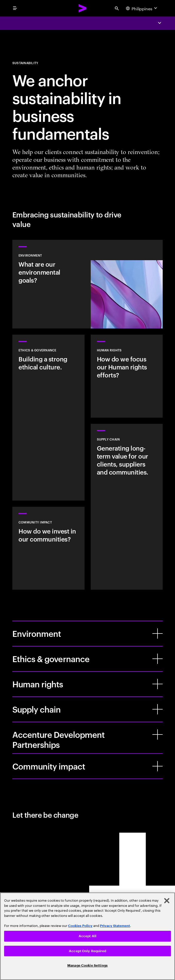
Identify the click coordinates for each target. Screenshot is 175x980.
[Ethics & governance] (158, 659)
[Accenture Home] (83, 8)
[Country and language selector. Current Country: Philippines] (142, 8)
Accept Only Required (87, 951)
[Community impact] (158, 766)
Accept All (87, 936)
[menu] (15, 8)
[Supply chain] (158, 709)
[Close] (167, 901)
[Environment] (158, 633)
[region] (87, 936)
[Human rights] (158, 684)
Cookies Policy (80, 926)
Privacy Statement (115, 926)
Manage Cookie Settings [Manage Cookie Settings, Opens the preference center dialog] (87, 965)
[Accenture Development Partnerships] (158, 734)
